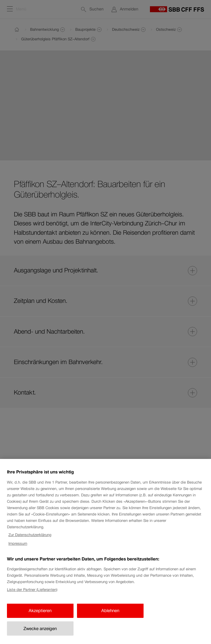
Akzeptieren (40, 615)
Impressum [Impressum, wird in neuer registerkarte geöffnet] (18, 548)
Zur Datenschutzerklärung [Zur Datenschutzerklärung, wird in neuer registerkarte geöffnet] (30, 539)
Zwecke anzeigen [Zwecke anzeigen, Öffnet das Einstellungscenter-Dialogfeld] (40, 633)
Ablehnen (110, 615)
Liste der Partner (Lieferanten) (32, 594)
